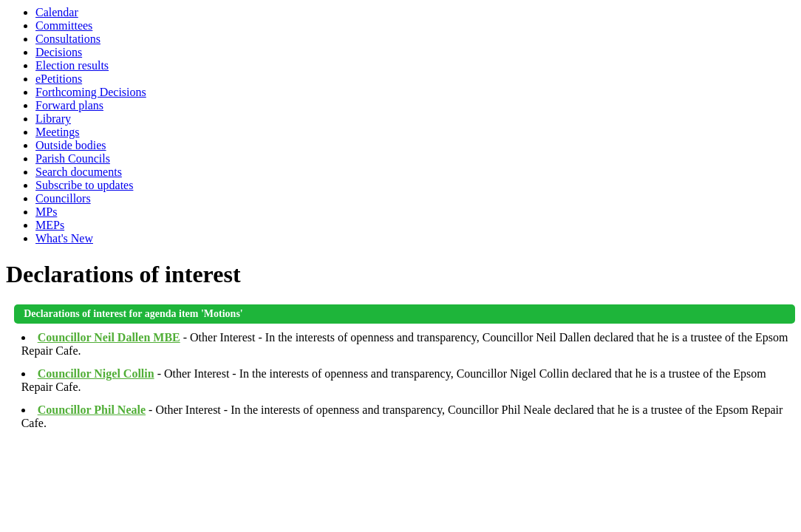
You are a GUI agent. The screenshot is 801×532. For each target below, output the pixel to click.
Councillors (63, 198)
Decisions (59, 52)
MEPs (50, 225)
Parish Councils (73, 158)
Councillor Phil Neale (92, 410)
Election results (72, 65)
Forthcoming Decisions (91, 92)
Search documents (79, 172)
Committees (64, 25)
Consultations (68, 39)
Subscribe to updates (84, 185)
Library (53, 119)
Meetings (58, 132)
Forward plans (69, 105)
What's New (64, 238)
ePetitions (59, 79)
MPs (46, 212)
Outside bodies (71, 145)
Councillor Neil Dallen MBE (109, 337)
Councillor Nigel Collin (96, 374)
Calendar (57, 12)
